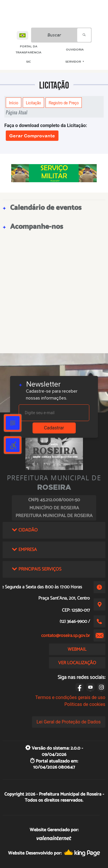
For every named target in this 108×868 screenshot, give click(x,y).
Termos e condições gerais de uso (70, 697)
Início (14, 103)
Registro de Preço (64, 103)
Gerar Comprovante (32, 136)
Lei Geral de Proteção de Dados (69, 722)
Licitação (33, 103)
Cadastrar (54, 428)
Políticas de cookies (85, 704)
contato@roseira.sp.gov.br (66, 636)
